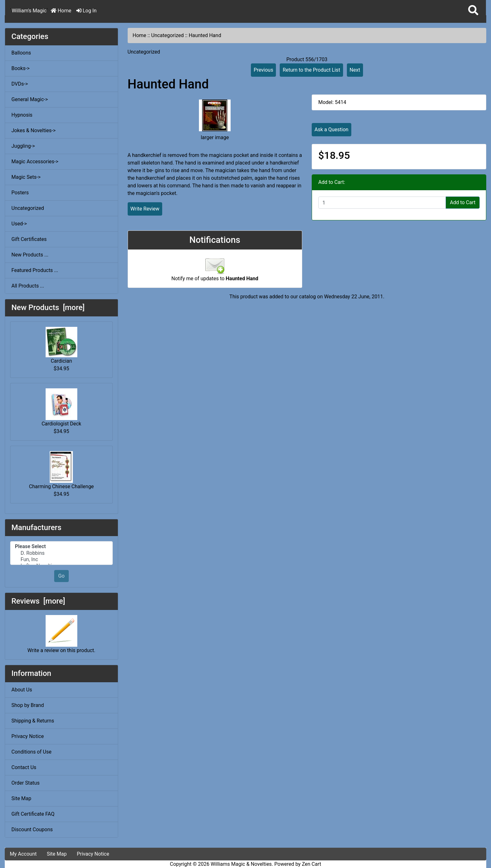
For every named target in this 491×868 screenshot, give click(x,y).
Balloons (21, 53)
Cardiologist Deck (61, 408)
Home (61, 11)
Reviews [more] (38, 601)
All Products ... (28, 286)
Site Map (21, 798)
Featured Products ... (35, 270)
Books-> (20, 68)
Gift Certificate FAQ (33, 814)
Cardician (61, 345)
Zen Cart (312, 864)
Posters (20, 193)
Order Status (26, 783)
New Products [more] (48, 308)
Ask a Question (332, 130)
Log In (86, 11)
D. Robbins (61, 553)
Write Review (145, 209)
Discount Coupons (32, 829)
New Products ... (30, 255)
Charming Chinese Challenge (61, 470)
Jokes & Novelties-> (34, 130)
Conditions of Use (31, 752)
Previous (264, 70)
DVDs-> (20, 84)
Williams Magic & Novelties (241, 864)
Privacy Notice (28, 736)
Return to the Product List (311, 70)
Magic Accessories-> (35, 162)
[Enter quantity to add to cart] (382, 203)
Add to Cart (463, 202)
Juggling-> (23, 146)
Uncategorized (167, 35)
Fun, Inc (61, 560)
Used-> (19, 224)
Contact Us (24, 767)
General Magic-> (30, 99)
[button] (473, 11)
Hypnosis (22, 115)
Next (355, 70)
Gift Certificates (29, 239)
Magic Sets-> (26, 177)
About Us (22, 690)
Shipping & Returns (33, 721)
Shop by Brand (28, 705)
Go (61, 576)
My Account (23, 854)
